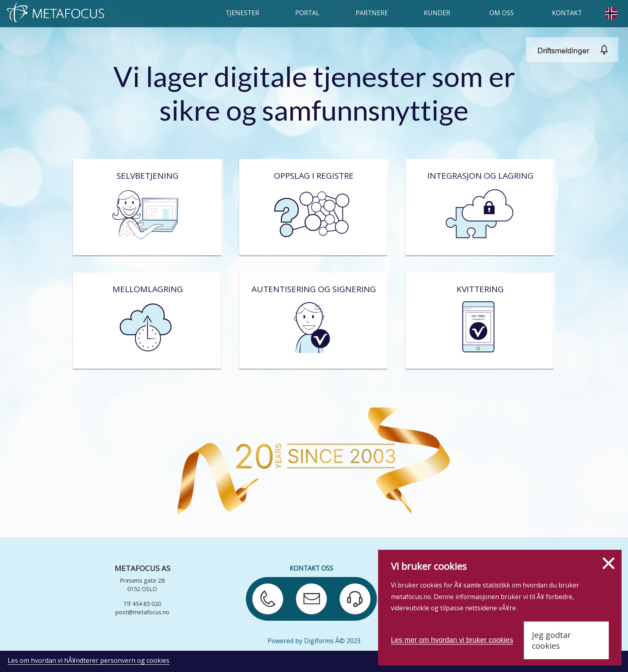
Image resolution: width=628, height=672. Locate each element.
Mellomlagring (147, 321)
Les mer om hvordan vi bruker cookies (452, 640)
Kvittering (480, 321)
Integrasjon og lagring (480, 207)
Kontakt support (351, 592)
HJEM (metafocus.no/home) (57, 12)
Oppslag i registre (313, 207)
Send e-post (307, 592)
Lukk (608, 563)
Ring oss (265, 587)
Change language (612, 13)
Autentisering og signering (313, 321)
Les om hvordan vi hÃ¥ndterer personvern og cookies (89, 660)
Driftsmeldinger (563, 50)
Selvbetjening (147, 207)
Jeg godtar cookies (552, 640)
